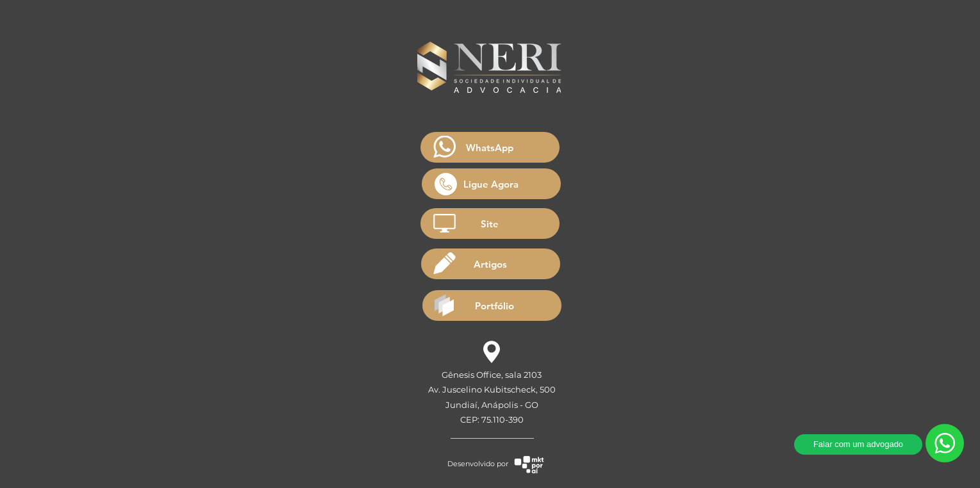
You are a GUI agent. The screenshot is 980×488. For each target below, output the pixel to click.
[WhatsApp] (490, 147)
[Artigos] (491, 264)
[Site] (490, 224)
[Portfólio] (492, 305)
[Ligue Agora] (491, 184)
